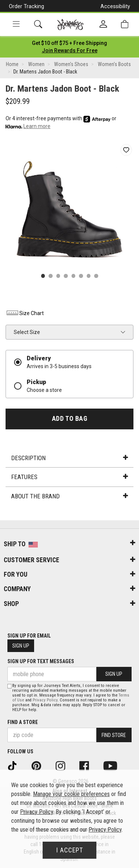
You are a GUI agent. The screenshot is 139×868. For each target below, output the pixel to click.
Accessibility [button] (115, 6)
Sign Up (21, 646)
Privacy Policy (45, 700)
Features (69, 477)
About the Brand (69, 496)
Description (69, 458)
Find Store (114, 735)
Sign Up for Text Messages (41, 661)
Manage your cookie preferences (71, 794)
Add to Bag (69, 419)
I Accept (70, 850)
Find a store (23, 722)
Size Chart (25, 313)
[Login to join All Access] (69, 43)
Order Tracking (27, 6)
